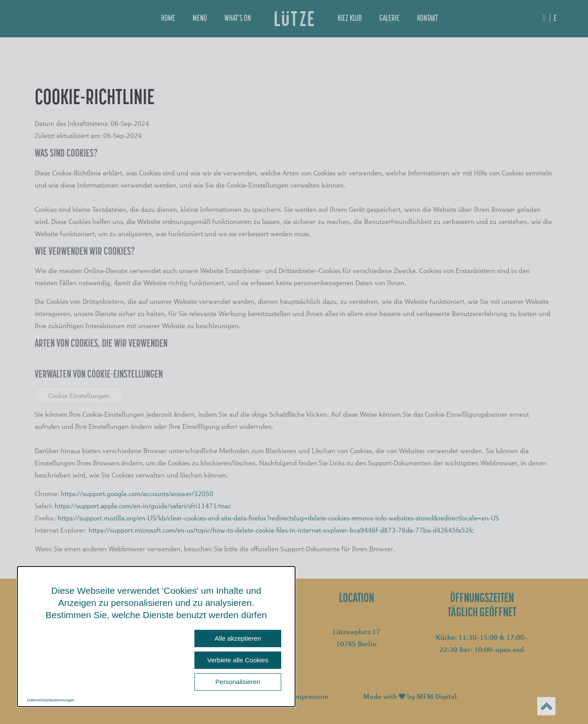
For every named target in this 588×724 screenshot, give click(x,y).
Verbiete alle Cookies (238, 660)
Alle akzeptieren (238, 638)
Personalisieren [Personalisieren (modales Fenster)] (238, 682)
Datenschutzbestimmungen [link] (51, 700)
